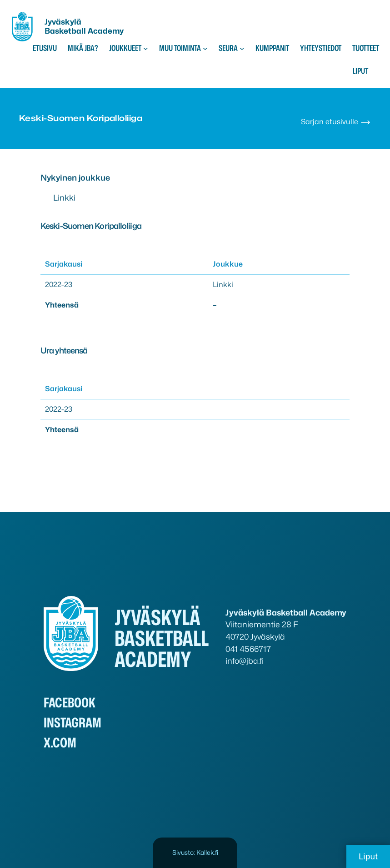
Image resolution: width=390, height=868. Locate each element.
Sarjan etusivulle (336, 122)
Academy (106, 31)
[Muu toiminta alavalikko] (205, 48)
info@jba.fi (245, 661)
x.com (60, 743)
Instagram (72, 723)
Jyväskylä (63, 22)
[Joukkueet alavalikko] (146, 48)
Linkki (64, 198)
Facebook (70, 703)
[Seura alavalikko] (242, 48)
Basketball (66, 31)
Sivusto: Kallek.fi (195, 852)
